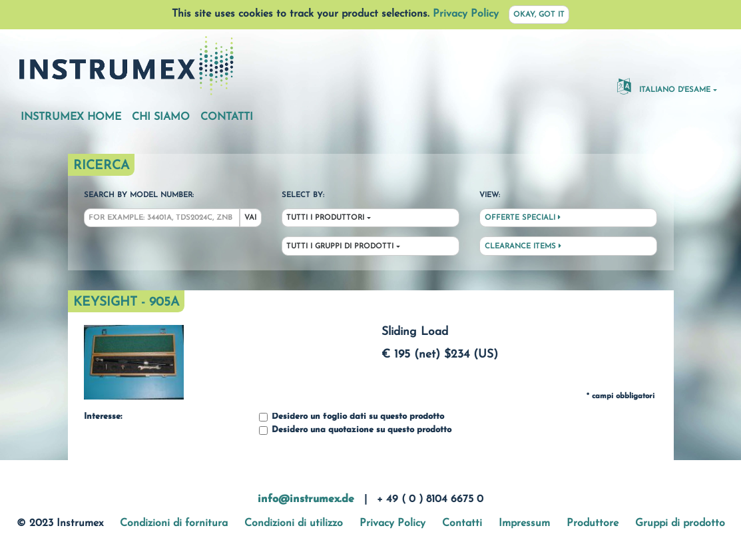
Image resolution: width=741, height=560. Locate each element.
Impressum (524, 523)
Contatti (227, 117)
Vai (250, 218)
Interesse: (103, 417)
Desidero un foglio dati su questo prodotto (352, 417)
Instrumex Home (71, 117)
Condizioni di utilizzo (294, 523)
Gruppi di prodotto (680, 523)
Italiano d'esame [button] (664, 86)
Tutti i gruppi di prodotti (340, 247)
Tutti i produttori (325, 218)
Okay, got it (539, 15)
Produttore (593, 523)
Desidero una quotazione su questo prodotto (355, 430)
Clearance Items (523, 246)
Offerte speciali (523, 218)
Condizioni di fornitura (174, 523)
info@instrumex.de (306, 499)
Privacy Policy (466, 14)
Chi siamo (161, 117)
